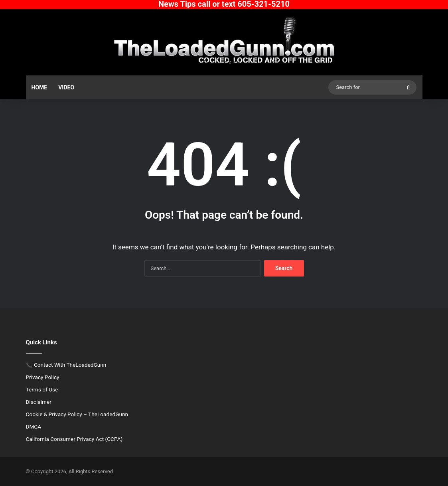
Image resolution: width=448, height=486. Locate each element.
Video (66, 87)
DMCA (34, 427)
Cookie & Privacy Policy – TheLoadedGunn (77, 414)
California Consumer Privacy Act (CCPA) (74, 439)
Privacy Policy (43, 377)
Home (39, 87)
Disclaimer (39, 402)
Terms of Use (42, 389)
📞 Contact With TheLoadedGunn (66, 365)
